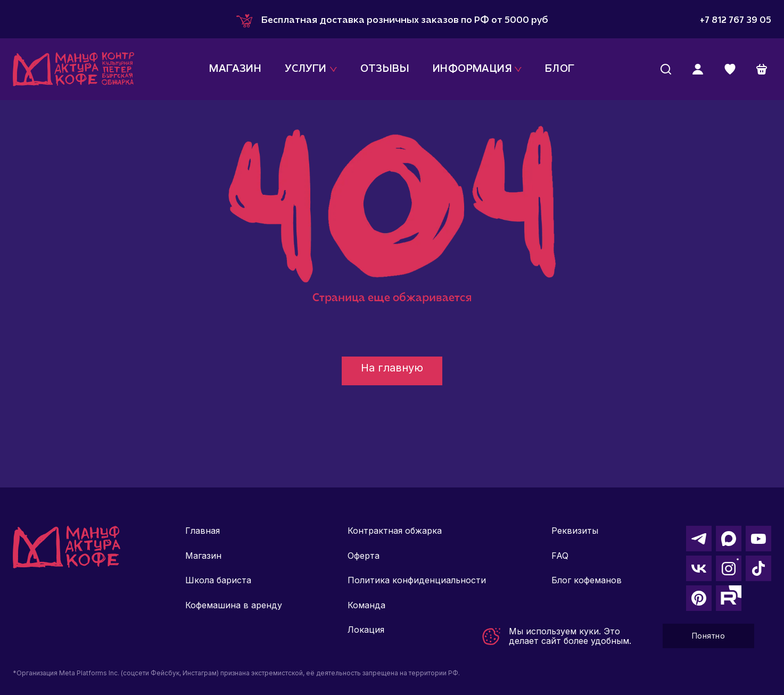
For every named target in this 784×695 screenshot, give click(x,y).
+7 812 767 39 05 (736, 20)
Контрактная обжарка (395, 531)
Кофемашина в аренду (234, 605)
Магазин (203, 556)
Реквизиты (575, 531)
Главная (203, 531)
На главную (392, 368)
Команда (366, 605)
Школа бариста (218, 580)
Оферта (364, 556)
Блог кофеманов (587, 580)
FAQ (560, 556)
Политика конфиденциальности (417, 580)
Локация (366, 630)
